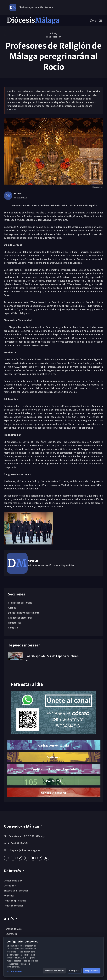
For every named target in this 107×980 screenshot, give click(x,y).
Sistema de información (16, 891)
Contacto (13, 628)
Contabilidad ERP (13, 881)
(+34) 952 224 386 (18, 843)
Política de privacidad (15, 901)
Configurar (74, 971)
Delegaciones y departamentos (24, 613)
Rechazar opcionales (54, 971)
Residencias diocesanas (20, 618)
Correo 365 (10, 886)
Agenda (12, 608)
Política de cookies (14, 906)
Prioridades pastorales (20, 603)
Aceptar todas (92, 971)
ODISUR (18, 194)
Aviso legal (9, 896)
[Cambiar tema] (92, 20)
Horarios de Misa (13, 929)
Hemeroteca (15, 623)
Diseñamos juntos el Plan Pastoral (36, 7)
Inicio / (54, 33)
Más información (14, 972)
